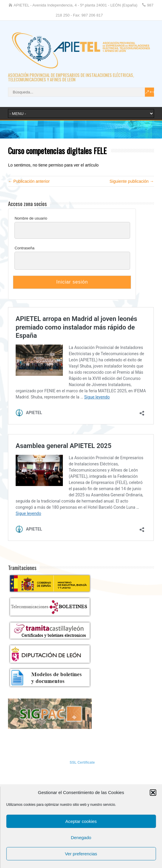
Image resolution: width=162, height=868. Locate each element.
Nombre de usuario (31, 218)
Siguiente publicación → (132, 181)
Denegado (81, 837)
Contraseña (24, 248)
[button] (153, 793)
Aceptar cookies (81, 821)
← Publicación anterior (29, 181)
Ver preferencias (81, 854)
